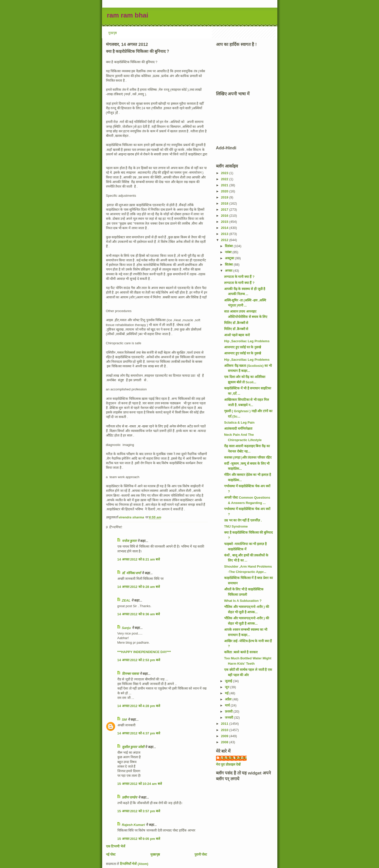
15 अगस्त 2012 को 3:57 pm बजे (139, 811)
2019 (225, 197)
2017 (225, 210)
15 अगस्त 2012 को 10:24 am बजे (140, 784)
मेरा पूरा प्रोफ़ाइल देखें (228, 764)
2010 (225, 730)
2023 (225, 173)
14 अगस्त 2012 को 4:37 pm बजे (139, 733)
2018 (225, 203)
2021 (225, 185)
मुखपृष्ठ (113, 33)
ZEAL (126, 600)
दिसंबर (229, 246)
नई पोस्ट (111, 854)
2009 (225, 736)
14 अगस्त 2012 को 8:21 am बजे (139, 559)
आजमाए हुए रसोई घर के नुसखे (243, 347)
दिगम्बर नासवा (130, 674)
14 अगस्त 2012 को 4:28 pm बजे (139, 706)
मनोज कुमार (129, 541)
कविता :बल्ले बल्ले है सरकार (241, 652)
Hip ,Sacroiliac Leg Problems (247, 341)
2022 (225, 179)
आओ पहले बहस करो (237, 335)
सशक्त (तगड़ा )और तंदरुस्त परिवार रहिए (248, 457)
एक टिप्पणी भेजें (116, 846)
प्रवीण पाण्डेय (130, 797)
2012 (225, 240)
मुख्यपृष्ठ (155, 854)
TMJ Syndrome (236, 526)
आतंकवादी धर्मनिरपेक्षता (238, 429)
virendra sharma (234, 758)
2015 (225, 222)
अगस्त (229, 271)
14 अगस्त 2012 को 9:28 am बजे (139, 587)
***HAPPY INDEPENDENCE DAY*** (144, 652)
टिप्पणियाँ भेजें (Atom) (134, 864)
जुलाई (229, 681)
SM (124, 720)
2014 (225, 228)
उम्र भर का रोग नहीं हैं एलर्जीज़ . (243, 520)
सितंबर (229, 265)
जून (228, 687)
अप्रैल (229, 699)
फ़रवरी (229, 711)
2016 (225, 216)
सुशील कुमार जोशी (133, 747)
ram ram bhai (128, 15)
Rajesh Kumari (133, 825)
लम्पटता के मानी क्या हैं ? (239, 277)
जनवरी (229, 718)
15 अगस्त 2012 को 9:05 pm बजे (139, 839)
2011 (225, 724)
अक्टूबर (230, 258)
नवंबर (229, 252)
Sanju (126, 628)
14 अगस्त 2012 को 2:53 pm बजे (139, 660)
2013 (225, 234)
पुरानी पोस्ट (201, 854)
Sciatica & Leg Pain (239, 422)
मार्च (228, 705)
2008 (225, 742)
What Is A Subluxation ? (243, 601)
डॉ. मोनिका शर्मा (132, 573)
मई (227, 693)
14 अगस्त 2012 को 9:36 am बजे (139, 614)
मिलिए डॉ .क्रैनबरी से (236, 323)
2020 (225, 191)
